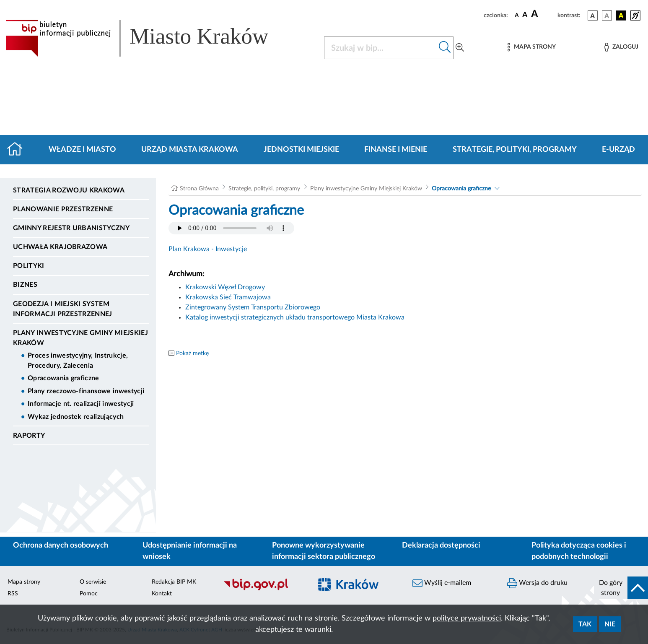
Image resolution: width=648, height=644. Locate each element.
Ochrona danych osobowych (61, 545)
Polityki (29, 266)
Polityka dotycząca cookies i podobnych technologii (579, 551)
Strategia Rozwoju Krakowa (69, 190)
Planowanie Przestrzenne (63, 209)
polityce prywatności (467, 618)
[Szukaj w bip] (445, 48)
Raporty (29, 436)
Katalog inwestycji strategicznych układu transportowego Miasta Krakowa (295, 317)
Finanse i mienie (396, 150)
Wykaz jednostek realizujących (76, 417)
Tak (585, 624)
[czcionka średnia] (525, 15)
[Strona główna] (18, 150)
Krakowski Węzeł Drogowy (225, 287)
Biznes (25, 285)
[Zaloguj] (621, 47)
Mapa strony (24, 582)
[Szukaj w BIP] (380, 48)
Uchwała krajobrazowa (60, 247)
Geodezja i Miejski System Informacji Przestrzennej (63, 309)
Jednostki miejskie (301, 150)
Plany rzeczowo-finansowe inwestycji (86, 391)
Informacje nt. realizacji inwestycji (81, 404)
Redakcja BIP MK (174, 582)
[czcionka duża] (543, 14)
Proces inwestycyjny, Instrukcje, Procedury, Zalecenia (78, 361)
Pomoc (89, 594)
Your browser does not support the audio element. (231, 228)
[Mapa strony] (531, 47)
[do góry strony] (621, 588)
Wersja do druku (537, 583)
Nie (610, 624)
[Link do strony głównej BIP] (149, 38)
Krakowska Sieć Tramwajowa (228, 297)
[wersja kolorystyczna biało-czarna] (607, 16)
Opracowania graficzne (64, 378)
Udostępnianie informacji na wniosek (190, 551)
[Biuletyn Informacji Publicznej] (263, 589)
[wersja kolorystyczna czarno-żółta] (621, 16)
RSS (13, 594)
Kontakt (162, 594)
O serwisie (93, 582)
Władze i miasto (82, 150)
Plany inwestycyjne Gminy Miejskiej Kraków (80, 338)
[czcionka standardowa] (517, 15)
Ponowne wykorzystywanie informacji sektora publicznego (324, 551)
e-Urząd (618, 150)
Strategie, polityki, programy (515, 150)
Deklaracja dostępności (441, 545)
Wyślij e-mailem (442, 583)
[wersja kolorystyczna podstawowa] (593, 16)
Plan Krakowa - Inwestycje (208, 249)
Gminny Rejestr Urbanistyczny (71, 228)
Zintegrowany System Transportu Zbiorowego (253, 307)
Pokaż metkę (192, 353)
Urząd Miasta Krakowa (190, 150)
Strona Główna (199, 189)
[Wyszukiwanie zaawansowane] (460, 48)
